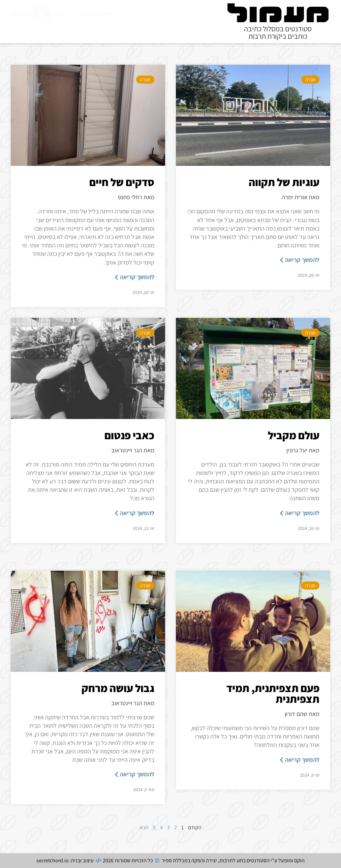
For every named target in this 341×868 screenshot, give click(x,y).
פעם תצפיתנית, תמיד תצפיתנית (273, 693)
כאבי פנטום (129, 435)
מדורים (55, 13)
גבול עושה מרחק (118, 688)
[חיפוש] (41, 28)
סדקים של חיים (122, 182)
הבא (144, 827)
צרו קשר (20, 13)
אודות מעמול (96, 13)
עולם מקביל (294, 435)
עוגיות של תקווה (284, 182)
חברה (310, 80)
